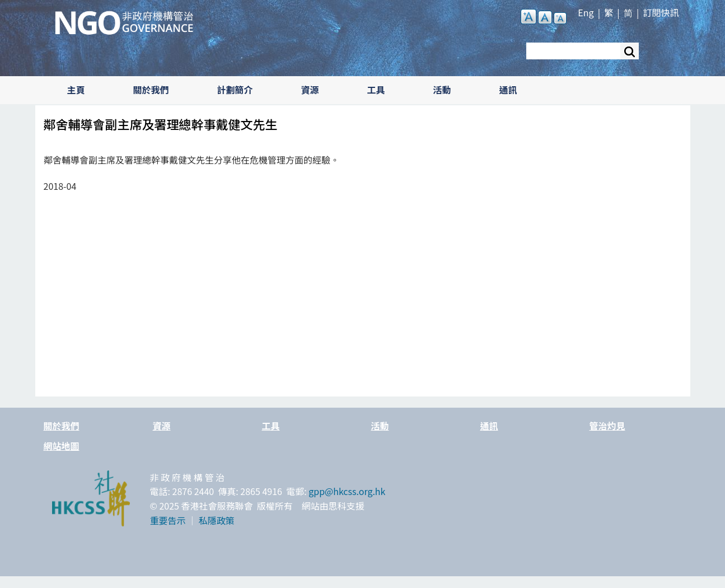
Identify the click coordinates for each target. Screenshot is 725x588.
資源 (310, 90)
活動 (442, 90)
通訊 (508, 90)
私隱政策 (217, 520)
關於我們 (151, 90)
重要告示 (168, 520)
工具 (376, 90)
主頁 (76, 90)
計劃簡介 (235, 90)
